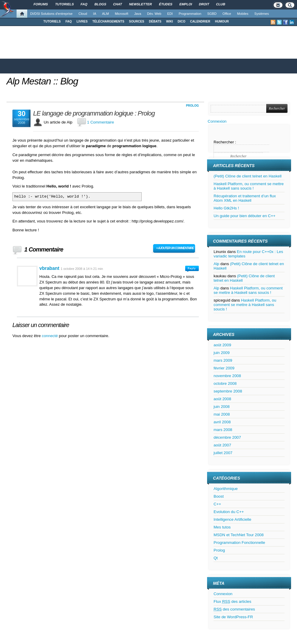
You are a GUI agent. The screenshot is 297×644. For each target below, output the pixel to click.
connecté (50, 336)
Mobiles (243, 14)
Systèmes (262, 14)
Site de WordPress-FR (233, 617)
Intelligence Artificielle (232, 519)
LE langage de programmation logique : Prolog (94, 113)
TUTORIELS (52, 21)
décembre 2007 (227, 437)
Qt (216, 558)
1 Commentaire (100, 122)
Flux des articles (232, 601)
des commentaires (234, 609)
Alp (216, 264)
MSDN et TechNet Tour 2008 (239, 535)
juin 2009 (222, 353)
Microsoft (121, 14)
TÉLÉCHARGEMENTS (108, 21)
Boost (219, 496)
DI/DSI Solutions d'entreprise (51, 14)
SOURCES (137, 21)
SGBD (212, 14)
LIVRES (82, 21)
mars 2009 (223, 360)
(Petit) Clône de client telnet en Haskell (248, 176)
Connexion (217, 121)
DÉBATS (155, 21)
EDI (170, 14)
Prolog (192, 106)
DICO (182, 21)
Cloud (83, 14)
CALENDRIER (200, 21)
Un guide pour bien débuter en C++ (244, 216)
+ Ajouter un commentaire (175, 248)
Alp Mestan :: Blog (42, 81)
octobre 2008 (225, 383)
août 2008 (222, 399)
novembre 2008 (227, 376)
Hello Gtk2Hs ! (226, 208)
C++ (217, 504)
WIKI (169, 21)
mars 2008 (223, 430)
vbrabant (49, 268)
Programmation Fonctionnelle (239, 543)
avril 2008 (222, 422)
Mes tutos (222, 527)
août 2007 (222, 445)
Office (227, 14)
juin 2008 (222, 407)
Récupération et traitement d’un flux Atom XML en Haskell (245, 198)
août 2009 (222, 345)
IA (95, 14)
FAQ (68, 21)
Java (138, 14)
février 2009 (224, 368)
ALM (105, 14)
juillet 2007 (223, 453)
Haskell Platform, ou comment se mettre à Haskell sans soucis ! (249, 186)
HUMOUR (222, 21)
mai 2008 (222, 414)
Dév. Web (154, 14)
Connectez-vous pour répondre (192, 269)
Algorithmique (226, 489)
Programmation (190, 14)
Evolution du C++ (229, 512)
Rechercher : (225, 142)
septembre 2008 (228, 391)
